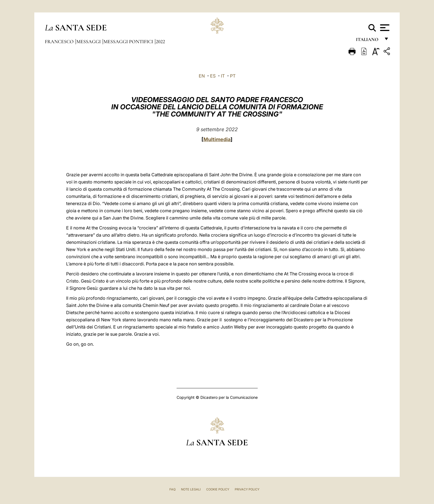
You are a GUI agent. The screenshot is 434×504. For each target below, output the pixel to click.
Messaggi (89, 42)
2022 (160, 42)
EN (202, 76)
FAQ (172, 489)
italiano (368, 41)
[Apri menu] (384, 28)
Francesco (60, 42)
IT (223, 76)
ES (213, 76)
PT (233, 76)
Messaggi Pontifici (129, 42)
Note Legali (191, 489)
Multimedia (217, 139)
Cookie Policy (218, 489)
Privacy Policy (247, 489)
